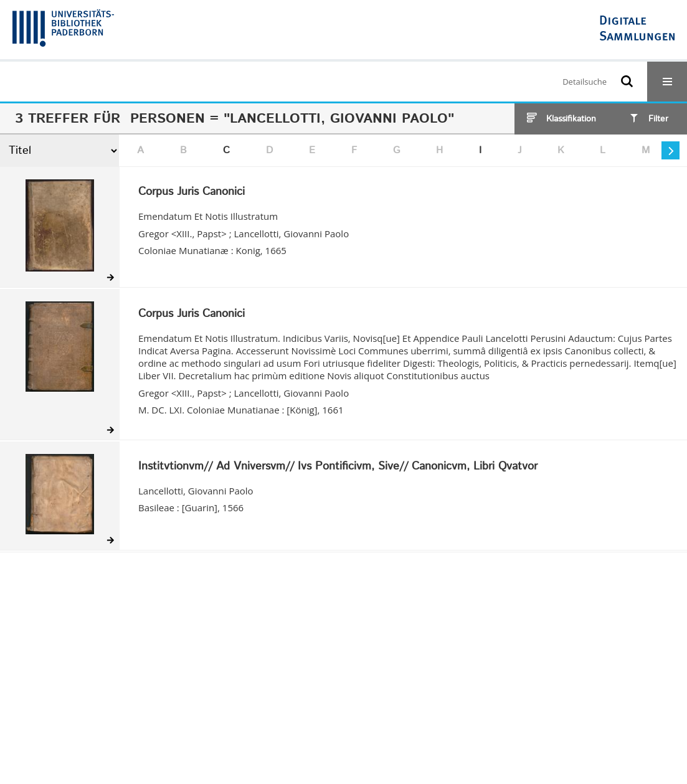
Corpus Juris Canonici (192, 192)
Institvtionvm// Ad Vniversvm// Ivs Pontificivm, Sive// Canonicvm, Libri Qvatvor (338, 467)
